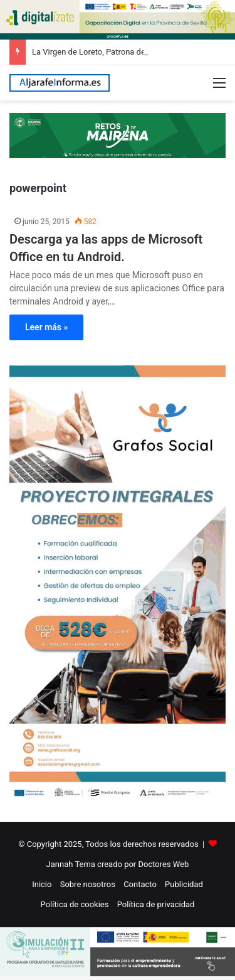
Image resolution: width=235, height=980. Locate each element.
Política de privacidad (156, 904)
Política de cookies (75, 904)
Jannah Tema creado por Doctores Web (118, 864)
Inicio (42, 884)
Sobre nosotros (88, 884)
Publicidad (184, 884)
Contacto (140, 884)
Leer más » (46, 327)
